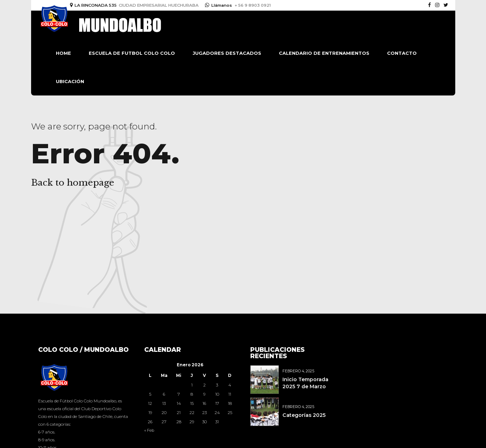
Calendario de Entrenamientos (324, 53)
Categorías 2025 (304, 415)
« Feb (149, 430)
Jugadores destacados (227, 53)
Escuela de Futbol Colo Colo (132, 53)
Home (63, 53)
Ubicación (70, 81)
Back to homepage (73, 183)
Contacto (402, 53)
